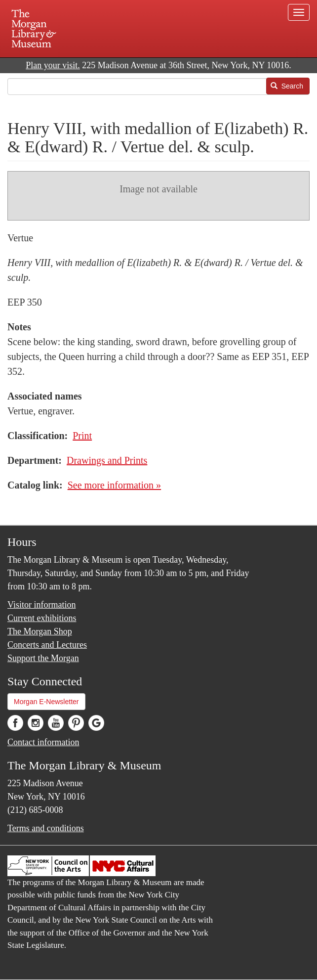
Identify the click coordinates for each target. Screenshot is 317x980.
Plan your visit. (53, 65)
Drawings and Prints (107, 460)
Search (287, 86)
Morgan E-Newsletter (46, 702)
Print (82, 436)
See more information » (114, 485)
